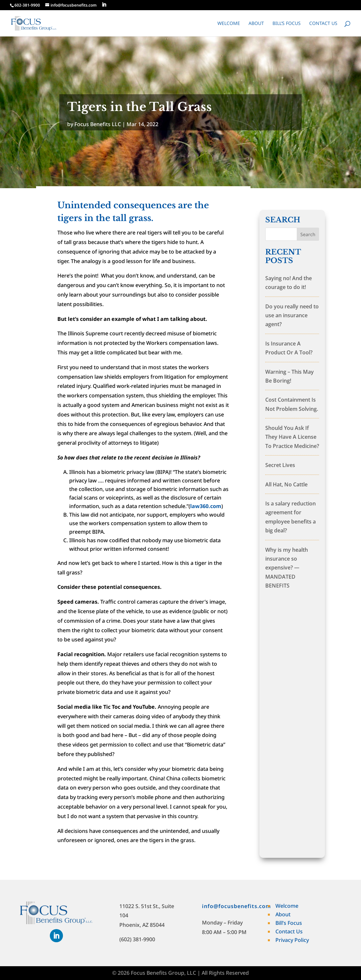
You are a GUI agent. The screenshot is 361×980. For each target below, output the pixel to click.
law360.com (206, 506)
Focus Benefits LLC (98, 124)
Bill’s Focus (287, 24)
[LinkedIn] (104, 5)
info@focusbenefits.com (236, 906)
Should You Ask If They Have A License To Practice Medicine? (292, 437)
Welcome (229, 24)
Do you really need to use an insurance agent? (292, 315)
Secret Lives (280, 465)
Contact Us (323, 24)
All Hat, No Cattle (286, 484)
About (256, 24)
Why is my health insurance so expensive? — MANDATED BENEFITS (287, 568)
